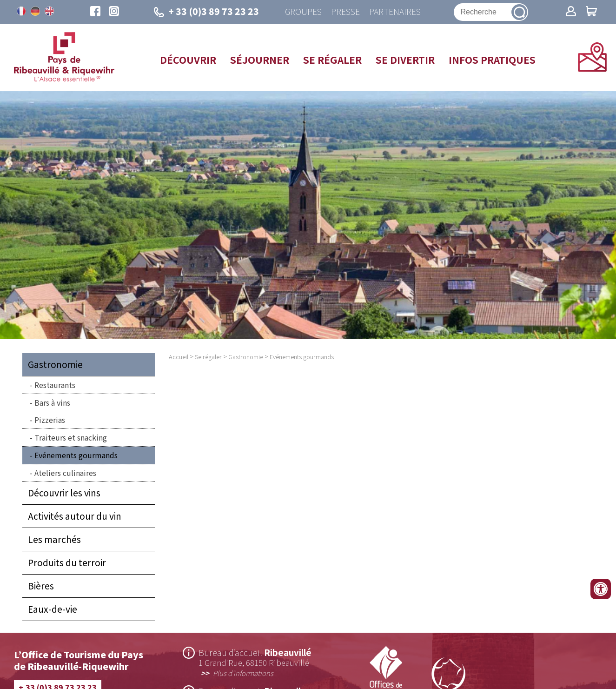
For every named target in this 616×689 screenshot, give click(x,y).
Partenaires (395, 12)
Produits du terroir (67, 562)
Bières (41, 586)
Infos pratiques (492, 60)
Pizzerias (50, 420)
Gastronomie (55, 364)
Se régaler (332, 60)
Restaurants (55, 385)
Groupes (303, 12)
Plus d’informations (243, 673)
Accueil (179, 357)
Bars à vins (52, 402)
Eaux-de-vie (53, 609)
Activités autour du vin (75, 516)
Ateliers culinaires (65, 473)
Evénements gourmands (76, 455)
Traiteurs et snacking (71, 437)
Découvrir (188, 60)
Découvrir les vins (64, 493)
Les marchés (54, 539)
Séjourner (260, 60)
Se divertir (405, 60)
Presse (345, 12)
